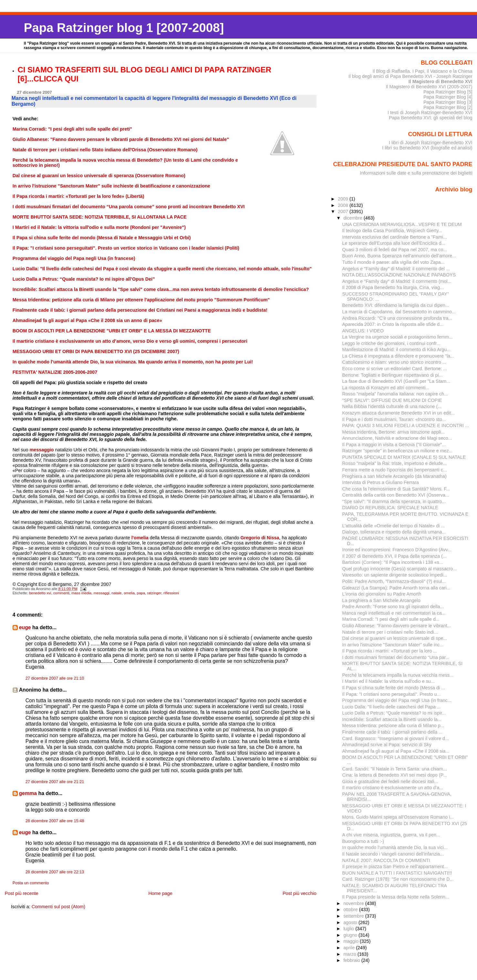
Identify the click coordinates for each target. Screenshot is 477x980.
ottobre (351, 910)
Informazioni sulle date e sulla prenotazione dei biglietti (416, 173)
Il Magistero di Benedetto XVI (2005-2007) (429, 87)
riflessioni (171, 593)
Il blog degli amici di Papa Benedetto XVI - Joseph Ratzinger (410, 76)
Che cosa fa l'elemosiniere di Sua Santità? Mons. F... (396, 489)
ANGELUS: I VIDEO (363, 331)
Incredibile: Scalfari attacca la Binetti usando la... (392, 719)
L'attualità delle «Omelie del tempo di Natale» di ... (394, 526)
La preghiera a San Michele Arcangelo (381, 600)
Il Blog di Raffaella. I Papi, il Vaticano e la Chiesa (422, 71)
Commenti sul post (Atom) (58, 907)
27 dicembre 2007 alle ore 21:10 (55, 678)
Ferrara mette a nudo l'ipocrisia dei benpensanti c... (395, 470)
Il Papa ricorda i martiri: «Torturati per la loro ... (390, 651)
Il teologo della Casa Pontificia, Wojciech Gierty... (392, 231)
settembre (354, 916)
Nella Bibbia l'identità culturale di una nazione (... (392, 406)
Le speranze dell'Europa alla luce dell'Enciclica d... (394, 243)
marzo (350, 954)
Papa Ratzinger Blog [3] (448, 102)
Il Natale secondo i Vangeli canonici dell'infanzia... (393, 854)
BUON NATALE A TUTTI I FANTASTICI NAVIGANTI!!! (397, 873)
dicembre (353, 218)
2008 (344, 205)
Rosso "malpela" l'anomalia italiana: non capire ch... (395, 394)
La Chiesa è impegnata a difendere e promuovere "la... (398, 356)
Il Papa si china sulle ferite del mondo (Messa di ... (394, 688)
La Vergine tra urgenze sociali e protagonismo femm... (398, 337)
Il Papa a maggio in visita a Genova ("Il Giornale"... (394, 445)
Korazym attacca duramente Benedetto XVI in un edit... (399, 413)
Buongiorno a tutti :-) (363, 841)
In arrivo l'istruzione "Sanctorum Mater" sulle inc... (393, 645)
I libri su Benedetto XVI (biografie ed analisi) (427, 148)
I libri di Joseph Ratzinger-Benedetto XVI (431, 143)
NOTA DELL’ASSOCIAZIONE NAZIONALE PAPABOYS (399, 275)
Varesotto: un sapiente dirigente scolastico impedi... (395, 575)
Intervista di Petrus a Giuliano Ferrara (381, 482)
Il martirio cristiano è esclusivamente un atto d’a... (393, 788)
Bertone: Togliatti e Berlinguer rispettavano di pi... (393, 375)
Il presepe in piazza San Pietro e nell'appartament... (395, 867)
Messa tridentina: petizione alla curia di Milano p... (393, 726)
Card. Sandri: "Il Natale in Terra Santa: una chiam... (395, 769)
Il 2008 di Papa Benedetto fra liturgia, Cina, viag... (393, 287)
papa (141, 593)
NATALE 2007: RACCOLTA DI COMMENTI (386, 860)
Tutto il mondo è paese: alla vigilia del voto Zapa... (394, 262)
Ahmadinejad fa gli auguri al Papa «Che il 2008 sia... (396, 751)
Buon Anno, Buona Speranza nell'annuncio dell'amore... (399, 256)
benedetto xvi (40, 593)
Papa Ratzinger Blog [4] (448, 97)
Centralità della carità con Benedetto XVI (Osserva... (396, 495)
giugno (351, 935)
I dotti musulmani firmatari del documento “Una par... (396, 657)
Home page (160, 893)
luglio (349, 929)
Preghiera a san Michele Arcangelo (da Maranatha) (394, 476)
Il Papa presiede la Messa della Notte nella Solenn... (396, 897)
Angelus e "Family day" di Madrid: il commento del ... (396, 269)
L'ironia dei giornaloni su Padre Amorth (382, 594)
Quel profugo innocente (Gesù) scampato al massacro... (400, 569)
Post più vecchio (300, 893)
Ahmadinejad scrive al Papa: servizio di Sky (387, 745)
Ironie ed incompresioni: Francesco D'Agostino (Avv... (397, 550)
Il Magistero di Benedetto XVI (441, 81)
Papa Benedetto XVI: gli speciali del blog (431, 118)
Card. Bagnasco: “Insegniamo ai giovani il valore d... (396, 738)
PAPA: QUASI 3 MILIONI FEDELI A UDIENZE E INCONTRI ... (406, 425)
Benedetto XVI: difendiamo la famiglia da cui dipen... (396, 305)
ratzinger (154, 593)
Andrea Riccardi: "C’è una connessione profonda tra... (397, 318)
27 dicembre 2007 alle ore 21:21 (55, 782)
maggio (352, 941)
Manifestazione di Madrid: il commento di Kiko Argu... (397, 350)
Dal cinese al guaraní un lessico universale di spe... (395, 638)
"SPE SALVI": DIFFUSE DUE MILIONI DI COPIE (392, 400)
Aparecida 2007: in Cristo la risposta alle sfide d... (393, 324)
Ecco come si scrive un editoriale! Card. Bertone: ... (395, 369)
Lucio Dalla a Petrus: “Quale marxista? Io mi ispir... (394, 713)
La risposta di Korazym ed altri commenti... (386, 388)
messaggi (102, 593)
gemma (28, 793)
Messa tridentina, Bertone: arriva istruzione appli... (394, 432)
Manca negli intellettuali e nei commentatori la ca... (394, 613)
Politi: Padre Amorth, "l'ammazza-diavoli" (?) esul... (394, 581)
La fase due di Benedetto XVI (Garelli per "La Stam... (396, 381)
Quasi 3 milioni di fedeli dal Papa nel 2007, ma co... (395, 250)
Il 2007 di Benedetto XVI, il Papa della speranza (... (394, 556)
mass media (81, 593)
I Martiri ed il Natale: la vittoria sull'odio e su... (389, 681)
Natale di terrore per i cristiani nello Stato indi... (390, 632)
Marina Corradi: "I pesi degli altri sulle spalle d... (391, 619)
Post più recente (21, 893)
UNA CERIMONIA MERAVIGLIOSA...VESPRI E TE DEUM (402, 224)
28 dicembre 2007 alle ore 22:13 (55, 872)
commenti (61, 593)
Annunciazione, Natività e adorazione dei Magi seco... (397, 438)
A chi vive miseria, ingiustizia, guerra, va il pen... (391, 835)
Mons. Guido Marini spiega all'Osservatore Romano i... (398, 817)
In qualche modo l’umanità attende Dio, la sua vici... (395, 847)
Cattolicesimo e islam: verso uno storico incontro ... (394, 362)
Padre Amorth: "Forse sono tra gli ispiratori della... (393, 607)
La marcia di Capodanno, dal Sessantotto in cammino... (399, 312)
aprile (350, 948)
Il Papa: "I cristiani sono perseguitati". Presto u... (392, 694)
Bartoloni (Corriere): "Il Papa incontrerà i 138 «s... (393, 562)
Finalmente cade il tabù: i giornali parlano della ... (392, 732)
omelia (129, 593)
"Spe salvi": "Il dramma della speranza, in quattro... (394, 501)
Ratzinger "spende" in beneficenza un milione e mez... (398, 451)
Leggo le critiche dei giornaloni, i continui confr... (391, 343)
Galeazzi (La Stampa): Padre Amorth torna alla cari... (396, 588)
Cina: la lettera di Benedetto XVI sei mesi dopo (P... (395, 775)
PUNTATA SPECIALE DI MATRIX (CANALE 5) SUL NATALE (404, 457)
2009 (344, 199)
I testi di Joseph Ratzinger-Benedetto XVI (430, 113)
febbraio (352, 960)
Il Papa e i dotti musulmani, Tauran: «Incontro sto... (394, 419)
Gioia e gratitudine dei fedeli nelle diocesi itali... (390, 781)
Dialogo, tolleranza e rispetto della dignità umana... (394, 532)
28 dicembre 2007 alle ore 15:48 (55, 821)
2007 (344, 211)
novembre (354, 903)
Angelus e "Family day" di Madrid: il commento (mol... (397, 281)
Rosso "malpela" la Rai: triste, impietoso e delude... (395, 463)
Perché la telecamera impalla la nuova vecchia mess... (398, 675)
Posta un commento (31, 883)
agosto (351, 922)
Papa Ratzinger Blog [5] (448, 92)
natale (116, 593)
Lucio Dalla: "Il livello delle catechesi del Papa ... (392, 707)
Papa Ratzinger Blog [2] (448, 107)
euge (25, 627)
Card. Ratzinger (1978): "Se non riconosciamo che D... (398, 879)
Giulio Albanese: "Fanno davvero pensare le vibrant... (397, 626)
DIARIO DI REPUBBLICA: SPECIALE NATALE (390, 508)
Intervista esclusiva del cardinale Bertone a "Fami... (395, 237)
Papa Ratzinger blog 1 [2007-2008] (124, 28)
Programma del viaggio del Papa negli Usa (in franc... (397, 700)
